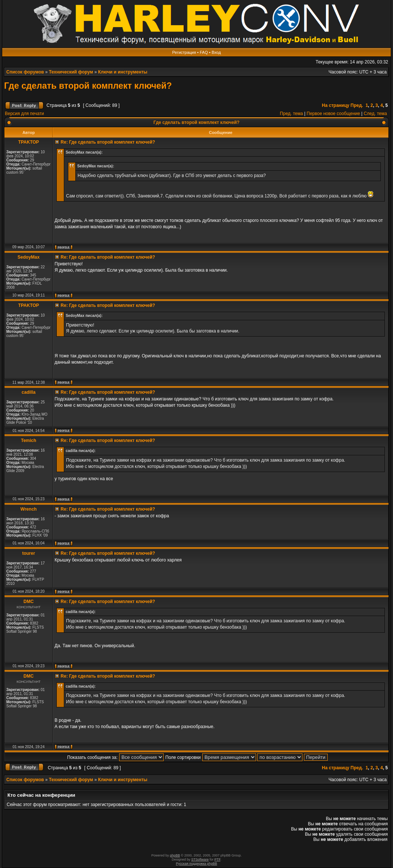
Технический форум (71, 72)
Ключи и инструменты (123, 72)
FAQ (204, 52)
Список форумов (25, 72)
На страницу (335, 105)
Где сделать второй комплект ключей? (88, 86)
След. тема (375, 114)
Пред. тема (291, 114)
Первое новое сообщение (333, 114)
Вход (216, 52)
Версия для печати (24, 114)
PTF (217, 859)
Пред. (357, 105)
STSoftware (200, 859)
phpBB (175, 855)
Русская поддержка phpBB (196, 864)
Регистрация (184, 52)
